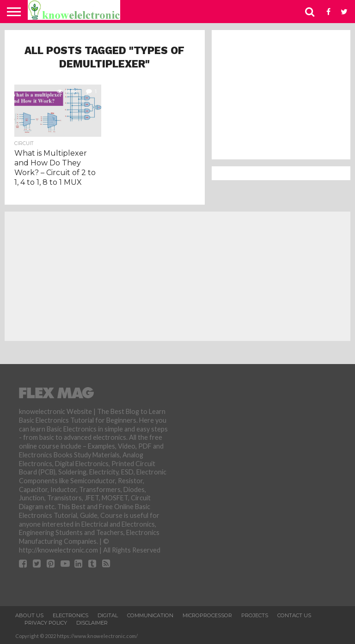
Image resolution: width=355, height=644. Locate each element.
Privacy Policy (46, 623)
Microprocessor (207, 615)
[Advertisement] (281, 95)
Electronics (70, 615)
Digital (108, 615)
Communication (150, 615)
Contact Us (294, 615)
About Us (29, 615)
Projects (255, 615)
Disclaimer (92, 623)
